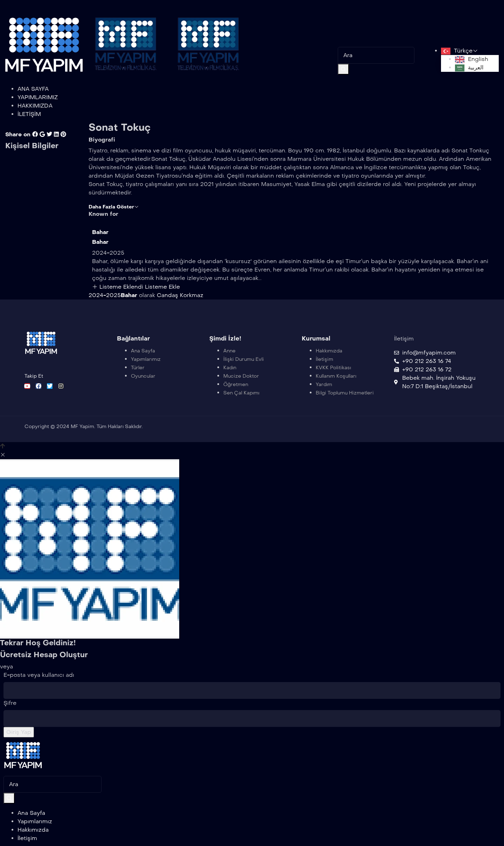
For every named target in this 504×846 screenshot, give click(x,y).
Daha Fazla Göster (114, 207)
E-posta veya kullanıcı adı (39, 675)
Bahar (100, 232)
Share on (18, 134)
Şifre (10, 703)
